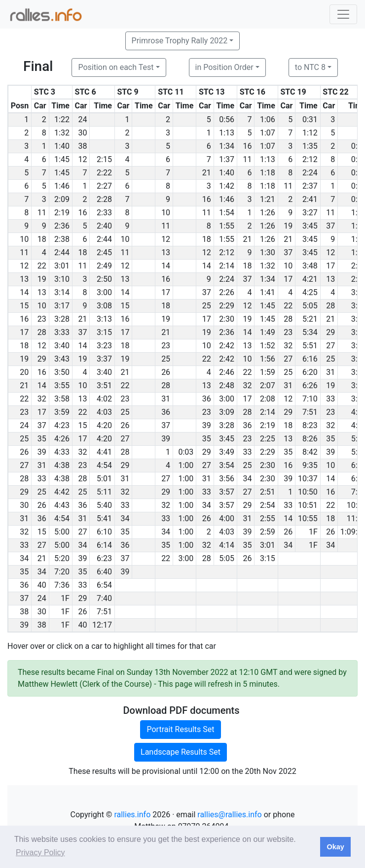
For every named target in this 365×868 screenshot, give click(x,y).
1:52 (268, 346)
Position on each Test (116, 67)
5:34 (310, 332)
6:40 (104, 572)
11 (248, 159)
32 (288, 346)
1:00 (186, 465)
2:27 (104, 186)
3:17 (62, 306)
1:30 (268, 252)
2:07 (268, 385)
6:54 (104, 585)
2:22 (104, 173)
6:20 (310, 372)
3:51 (104, 385)
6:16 (310, 359)
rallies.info (132, 815)
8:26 (310, 439)
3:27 (310, 213)
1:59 (268, 372)
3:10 (62, 279)
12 (82, 159)
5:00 (62, 532)
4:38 (62, 465)
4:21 (310, 279)
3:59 (62, 412)
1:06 (268, 119)
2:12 (310, 159)
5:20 (62, 558)
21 (207, 173)
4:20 (104, 425)
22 (42, 266)
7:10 (310, 399)
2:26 (227, 292)
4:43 (62, 505)
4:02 (104, 399)
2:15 (104, 159)
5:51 (310, 346)
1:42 (227, 186)
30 (82, 133)
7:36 (62, 585)
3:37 (104, 359)
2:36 (62, 226)
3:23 (104, 346)
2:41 (310, 199)
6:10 (104, 532)
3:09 (227, 412)
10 (166, 213)
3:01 (62, 266)
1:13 (227, 133)
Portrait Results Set (180, 729)
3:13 (104, 319)
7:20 (62, 572)
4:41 (104, 452)
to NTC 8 (310, 67)
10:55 (308, 518)
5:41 (104, 518)
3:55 (62, 385)
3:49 (227, 452)
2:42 (227, 346)
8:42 (310, 452)
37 (330, 226)
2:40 (104, 226)
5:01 (104, 479)
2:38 (62, 239)
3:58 (62, 399)
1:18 (268, 173)
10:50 (308, 492)
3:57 (227, 492)
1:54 (227, 213)
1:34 (227, 146)
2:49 (104, 266)
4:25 (310, 292)
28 (330, 306)
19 (288, 226)
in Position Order (224, 67)
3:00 (104, 292)
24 (82, 119)
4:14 (227, 545)
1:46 (62, 186)
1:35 (310, 146)
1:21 (268, 199)
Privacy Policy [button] (40, 852)
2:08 (268, 399)
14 (166, 266)
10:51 (308, 505)
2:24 (310, 173)
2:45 (104, 252)
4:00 (227, 518)
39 (207, 425)
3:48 (310, 266)
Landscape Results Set (181, 752)
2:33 (104, 213)
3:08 (104, 306)
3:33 (62, 332)
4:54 (104, 465)
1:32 (62, 133)
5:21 (310, 319)
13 (166, 252)
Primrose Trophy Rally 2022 (180, 41)
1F (313, 532)
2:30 (227, 319)
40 (42, 585)
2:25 (268, 439)
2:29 (227, 306)
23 (42, 319)
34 (248, 479)
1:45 (62, 159)
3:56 (227, 479)
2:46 (227, 372)
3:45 (310, 226)
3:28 (62, 319)
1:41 (268, 292)
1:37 (227, 159)
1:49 (268, 332)
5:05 (310, 306)
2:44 (104, 239)
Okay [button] (335, 847)
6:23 (104, 558)
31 (330, 372)
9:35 (310, 465)
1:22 (62, 119)
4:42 (62, 492)
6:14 (104, 545)
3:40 (62, 346)
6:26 (310, 385)
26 (166, 372)
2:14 (227, 266)
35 (42, 439)
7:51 (310, 412)
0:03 (186, 452)
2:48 (227, 385)
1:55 (227, 226)
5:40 (104, 505)
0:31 (310, 119)
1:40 (62, 146)
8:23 (310, 425)
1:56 (268, 359)
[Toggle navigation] (343, 14)
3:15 (104, 332)
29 (330, 332)
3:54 (227, 465)
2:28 (104, 199)
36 (207, 399)
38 (82, 146)
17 (330, 266)
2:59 (268, 532)
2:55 (268, 518)
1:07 (268, 133)
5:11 (104, 492)
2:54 (268, 505)
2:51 (268, 492)
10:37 (308, 479)
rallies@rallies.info (229, 815)
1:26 (268, 213)
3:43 (62, 359)
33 (330, 399)
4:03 (104, 412)
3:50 (62, 372)
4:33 (62, 452)
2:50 (104, 279)
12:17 (102, 625)
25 (207, 306)
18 (42, 239)
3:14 (62, 292)
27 (330, 346)
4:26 (62, 439)
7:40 (104, 598)
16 (248, 146)
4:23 (62, 425)
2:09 (62, 199)
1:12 (310, 133)
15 (125, 306)
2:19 (62, 213)
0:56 (227, 119)
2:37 (310, 186)
